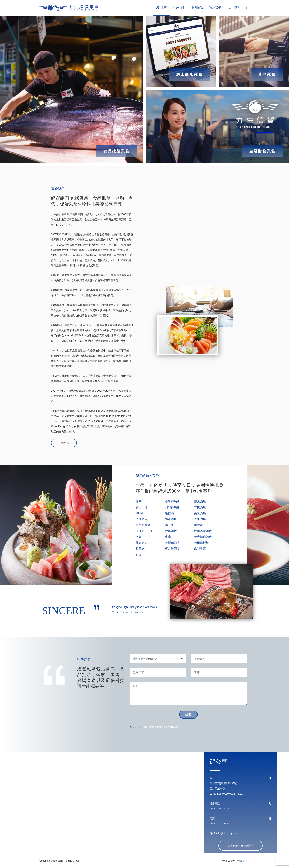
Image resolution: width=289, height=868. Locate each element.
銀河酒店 (171, 519)
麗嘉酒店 (142, 543)
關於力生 (179, 8)
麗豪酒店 (200, 501)
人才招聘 (233, 8)
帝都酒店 (171, 531)
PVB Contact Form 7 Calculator (160, 727)
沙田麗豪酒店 (203, 531)
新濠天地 (142, 507)
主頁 (161, 8)
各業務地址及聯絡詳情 (241, 846)
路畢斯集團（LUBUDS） (145, 528)
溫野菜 (169, 525)
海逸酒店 (142, 519)
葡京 (139, 501)
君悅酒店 (200, 507)
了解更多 (64, 443)
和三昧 (140, 549)
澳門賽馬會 (172, 507)
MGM (139, 513)
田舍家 (199, 525)
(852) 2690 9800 (219, 809)
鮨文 (139, 555)
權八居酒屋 (172, 549)
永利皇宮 (200, 549)
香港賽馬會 (172, 501)
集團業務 (197, 8)
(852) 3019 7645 (219, 824)
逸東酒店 (200, 519)
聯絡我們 (215, 8)
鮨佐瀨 (169, 513)
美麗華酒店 (172, 543)
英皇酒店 (200, 513)
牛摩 (168, 537)
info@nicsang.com (226, 833)
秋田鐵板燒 (201, 543)
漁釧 (139, 537)
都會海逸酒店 (203, 537)
